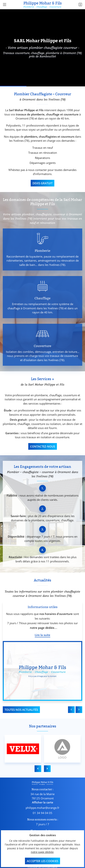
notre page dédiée (42, 852)
